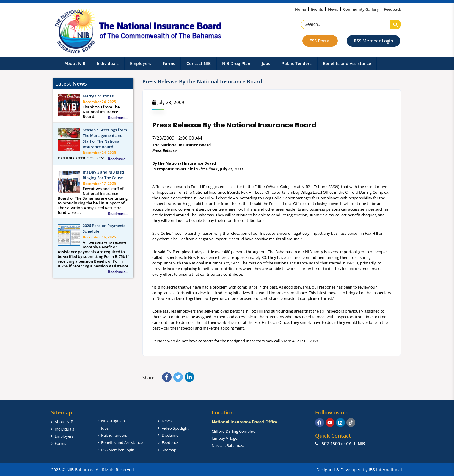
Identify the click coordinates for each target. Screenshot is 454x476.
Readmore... (118, 118)
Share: (149, 377)
